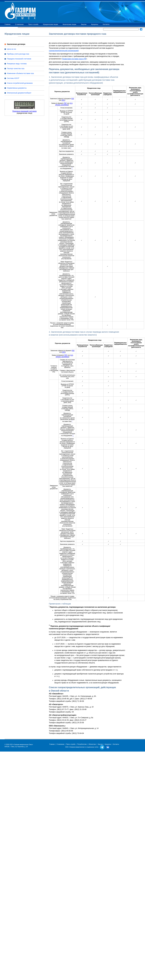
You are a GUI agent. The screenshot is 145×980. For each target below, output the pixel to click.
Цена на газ (11, 49)
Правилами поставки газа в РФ (74, 59)
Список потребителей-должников (20, 83)
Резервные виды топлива (17, 64)
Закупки (84, 24)
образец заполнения (62, 105)
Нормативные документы (17, 88)
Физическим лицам (69, 24)
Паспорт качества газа (16, 69)
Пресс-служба (33, 24)
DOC (63, 100)
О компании (19, 24)
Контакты (106, 24)
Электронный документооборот (19, 93)
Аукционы (95, 24)
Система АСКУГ (13, 78)
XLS (71, 103)
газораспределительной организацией (64, 51)
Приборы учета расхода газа (18, 54)
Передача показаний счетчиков (19, 59)
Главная (7, 24)
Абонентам (92, 744)
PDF (73, 99)
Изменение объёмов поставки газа (20, 73)
